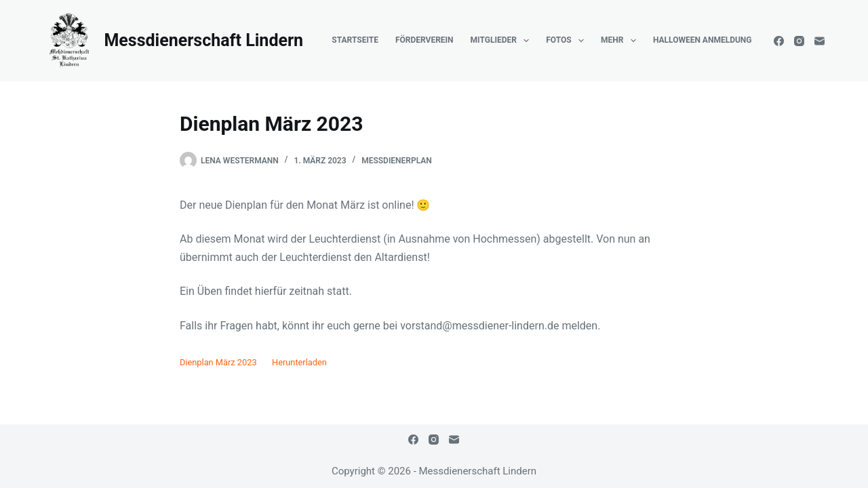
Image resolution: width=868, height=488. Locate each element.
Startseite (355, 40)
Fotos (568, 41)
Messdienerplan (397, 161)
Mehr (621, 41)
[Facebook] (779, 41)
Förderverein (425, 40)
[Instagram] (799, 41)
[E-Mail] (820, 41)
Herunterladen (299, 362)
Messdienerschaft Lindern (203, 40)
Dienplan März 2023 (218, 362)
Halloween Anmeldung (703, 40)
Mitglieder (503, 41)
